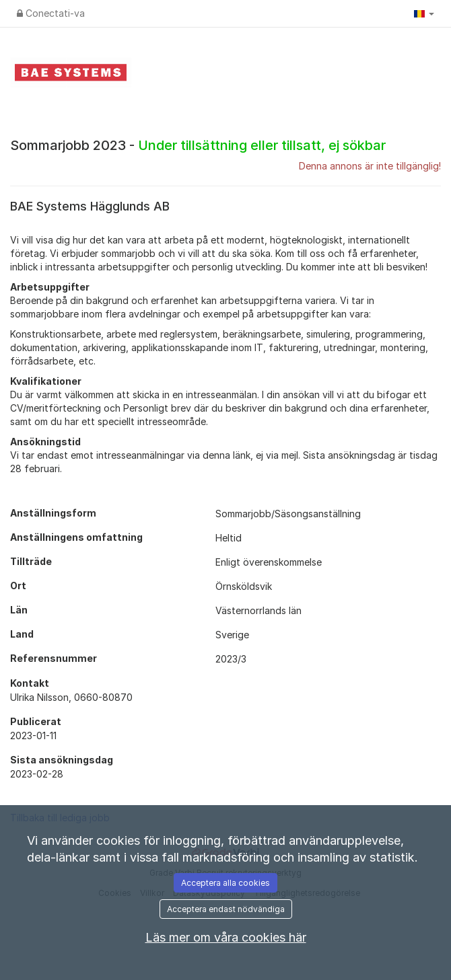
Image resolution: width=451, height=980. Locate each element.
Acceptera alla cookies (225, 883)
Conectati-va (51, 13)
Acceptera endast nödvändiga (226, 909)
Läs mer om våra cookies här (226, 937)
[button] (424, 13)
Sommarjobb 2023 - (198, 145)
